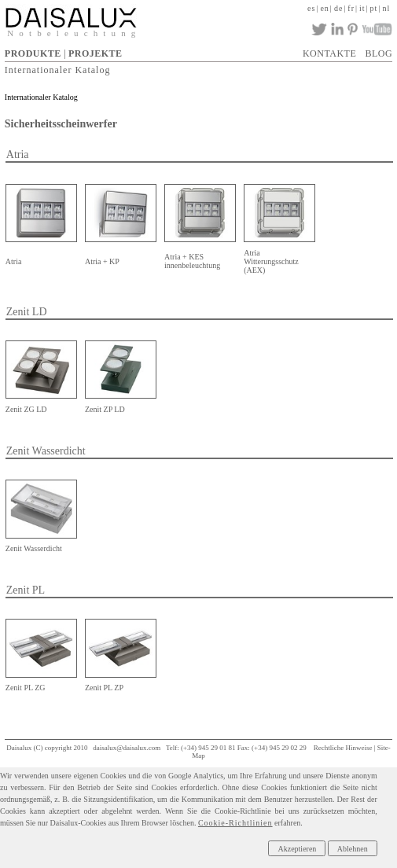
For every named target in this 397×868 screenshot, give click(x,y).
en (324, 8)
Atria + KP (102, 261)
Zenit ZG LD (26, 409)
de (338, 8)
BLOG (379, 53)
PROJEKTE (96, 53)
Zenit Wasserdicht (34, 548)
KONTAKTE (329, 53)
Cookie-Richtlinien (235, 823)
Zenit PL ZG (26, 688)
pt (374, 8)
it (362, 8)
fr (351, 8)
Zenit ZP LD (105, 409)
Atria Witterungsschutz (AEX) (271, 261)
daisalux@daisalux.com (127, 748)
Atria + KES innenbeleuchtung (192, 261)
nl (386, 8)
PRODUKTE (33, 53)
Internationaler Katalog (58, 69)
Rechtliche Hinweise (343, 748)
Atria (14, 261)
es (311, 8)
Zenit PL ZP (104, 688)
